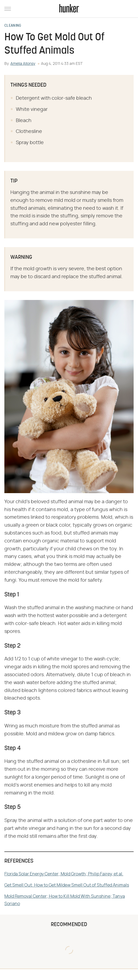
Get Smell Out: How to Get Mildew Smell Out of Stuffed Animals (67, 885)
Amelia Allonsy (23, 64)
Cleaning (13, 26)
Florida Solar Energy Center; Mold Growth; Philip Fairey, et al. (64, 874)
